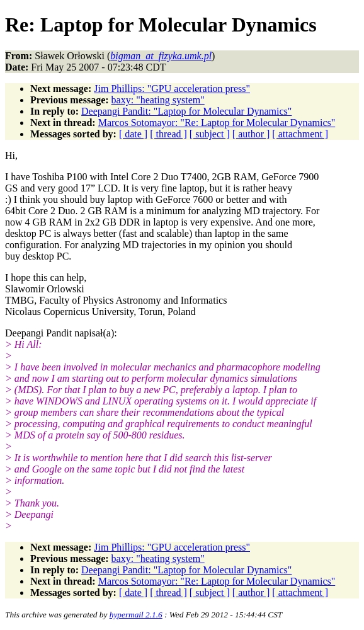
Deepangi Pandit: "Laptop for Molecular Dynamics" (186, 111)
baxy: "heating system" (158, 100)
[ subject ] (210, 134)
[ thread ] (168, 134)
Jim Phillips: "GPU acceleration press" (172, 89)
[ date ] (133, 134)
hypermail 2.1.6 (136, 615)
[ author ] (251, 134)
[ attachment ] (300, 134)
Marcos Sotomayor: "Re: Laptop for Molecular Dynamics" (217, 123)
